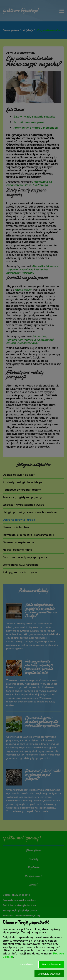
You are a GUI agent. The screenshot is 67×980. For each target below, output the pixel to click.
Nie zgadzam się (51, 964)
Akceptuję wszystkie (49, 974)
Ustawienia (26, 964)
